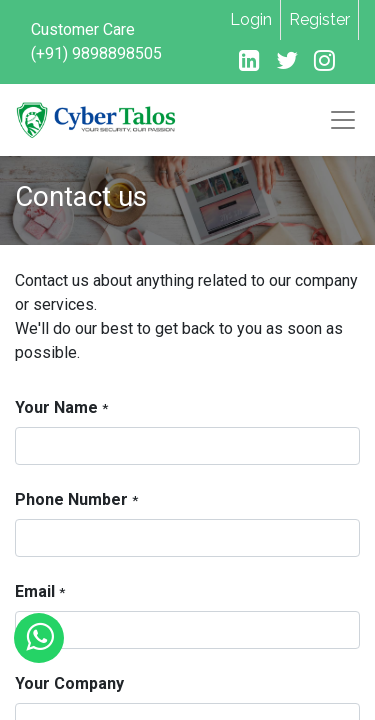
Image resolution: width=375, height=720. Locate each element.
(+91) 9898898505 (96, 53)
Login (251, 19)
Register (319, 19)
